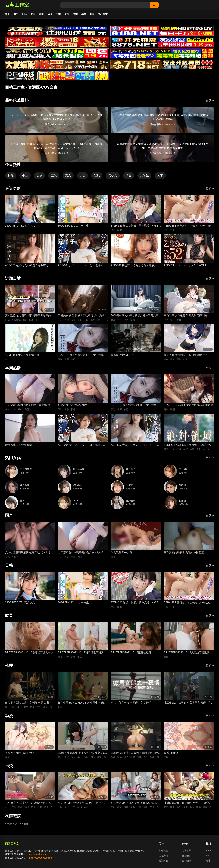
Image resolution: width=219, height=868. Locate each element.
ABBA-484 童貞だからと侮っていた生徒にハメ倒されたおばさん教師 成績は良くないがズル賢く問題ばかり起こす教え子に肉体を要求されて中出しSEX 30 (189, 226)
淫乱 (97, 175)
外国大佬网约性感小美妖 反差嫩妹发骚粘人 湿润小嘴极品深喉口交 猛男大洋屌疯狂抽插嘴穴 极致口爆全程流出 (135, 803)
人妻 (160, 175)
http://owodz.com (37, 854)
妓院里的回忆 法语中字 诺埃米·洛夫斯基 (28, 703)
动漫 (50, 14)
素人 (68, 175)
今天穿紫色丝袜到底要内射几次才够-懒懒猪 (29, 405)
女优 (67, 14)
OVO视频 (24, 824)
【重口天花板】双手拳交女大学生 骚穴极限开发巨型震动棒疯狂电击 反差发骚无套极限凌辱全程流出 (188, 803)
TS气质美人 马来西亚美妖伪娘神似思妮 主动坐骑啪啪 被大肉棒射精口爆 (30, 803)
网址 (92, 14)
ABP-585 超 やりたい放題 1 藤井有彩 (27, 265)
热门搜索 (103, 14)
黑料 (84, 14)
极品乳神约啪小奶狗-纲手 (73, 405)
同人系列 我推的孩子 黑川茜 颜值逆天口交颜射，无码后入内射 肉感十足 (188, 355)
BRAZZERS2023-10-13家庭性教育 (131, 653)
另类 (58, 14)
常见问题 (163, 850)
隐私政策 (187, 850)
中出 (25, 175)
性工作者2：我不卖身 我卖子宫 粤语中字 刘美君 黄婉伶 (187, 703)
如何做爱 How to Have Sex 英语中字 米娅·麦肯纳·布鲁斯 (83, 703)
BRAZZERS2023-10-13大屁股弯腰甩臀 (187, 653)
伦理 (41, 14)
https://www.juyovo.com (40, 858)
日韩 (24, 14)
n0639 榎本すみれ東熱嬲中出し (23, 355)
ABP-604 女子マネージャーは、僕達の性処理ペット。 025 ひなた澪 (82, 266)
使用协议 (187, 856)
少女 (82, 175)
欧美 (33, 14)
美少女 (113, 175)
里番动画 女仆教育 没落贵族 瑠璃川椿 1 (187, 315)
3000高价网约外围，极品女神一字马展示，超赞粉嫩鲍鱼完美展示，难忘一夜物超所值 (136, 316)
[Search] (105, 5)
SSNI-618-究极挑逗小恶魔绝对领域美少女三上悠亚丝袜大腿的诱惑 (188, 445)
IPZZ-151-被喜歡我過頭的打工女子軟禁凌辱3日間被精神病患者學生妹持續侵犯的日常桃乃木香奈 (82, 355)
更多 (210, 100)
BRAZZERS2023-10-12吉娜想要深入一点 (29, 653)
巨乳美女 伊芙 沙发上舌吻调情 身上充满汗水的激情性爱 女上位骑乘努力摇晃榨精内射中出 (83, 316)
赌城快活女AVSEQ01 (123, 355)
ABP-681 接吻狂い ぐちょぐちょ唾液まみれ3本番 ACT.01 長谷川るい (135, 266)
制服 (11, 175)
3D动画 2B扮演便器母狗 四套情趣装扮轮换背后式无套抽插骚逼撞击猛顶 (136, 753)
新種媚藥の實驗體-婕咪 (19, 445)
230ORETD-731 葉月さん (20, 226)
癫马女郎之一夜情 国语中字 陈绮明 (131, 703)
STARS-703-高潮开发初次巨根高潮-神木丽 (189, 405)
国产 (16, 14)
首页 (7, 14)
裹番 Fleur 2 (171, 753)
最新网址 (163, 861)
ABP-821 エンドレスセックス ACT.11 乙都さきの (189, 266)
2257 (208, 856)
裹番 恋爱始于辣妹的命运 (20, 753)
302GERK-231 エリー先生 (73, 226)
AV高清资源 (11, 824)
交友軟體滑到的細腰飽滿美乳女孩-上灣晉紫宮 (29, 553)
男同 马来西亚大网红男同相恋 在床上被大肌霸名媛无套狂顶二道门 (82, 803)
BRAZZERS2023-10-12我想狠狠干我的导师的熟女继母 (82, 653)
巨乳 (54, 175)
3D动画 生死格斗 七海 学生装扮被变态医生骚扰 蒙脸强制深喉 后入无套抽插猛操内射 (83, 753)
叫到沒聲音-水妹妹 (122, 552)
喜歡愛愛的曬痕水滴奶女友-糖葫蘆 (184, 552)
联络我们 (163, 856)
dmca (208, 850)
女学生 (144, 175)
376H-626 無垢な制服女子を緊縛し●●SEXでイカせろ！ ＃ (136, 226)
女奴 (39, 175)
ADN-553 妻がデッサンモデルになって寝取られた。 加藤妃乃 (135, 445)
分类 (75, 14)
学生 (129, 175)
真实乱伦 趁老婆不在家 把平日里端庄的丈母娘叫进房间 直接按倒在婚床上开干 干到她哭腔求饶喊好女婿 (29, 316)
